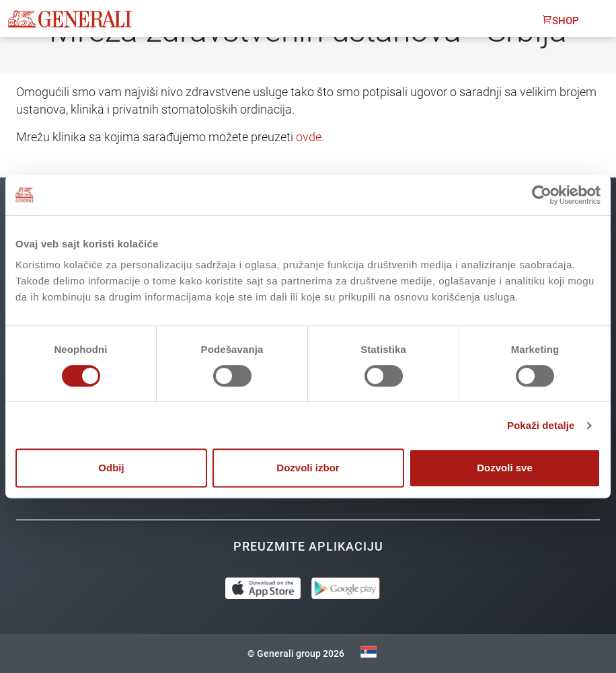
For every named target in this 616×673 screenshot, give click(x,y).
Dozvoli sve (505, 468)
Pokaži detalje (541, 425)
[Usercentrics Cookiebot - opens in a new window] (542, 195)
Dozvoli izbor (308, 468)
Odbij (111, 468)
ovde (309, 137)
